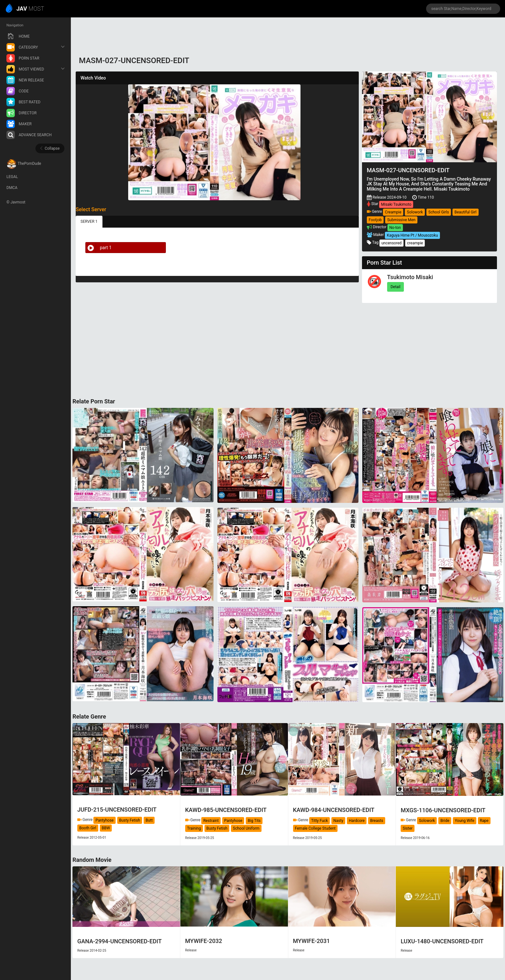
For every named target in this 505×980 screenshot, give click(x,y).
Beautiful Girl (466, 212)
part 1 (99, 248)
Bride (445, 821)
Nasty (338, 821)
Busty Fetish (130, 820)
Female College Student (315, 828)
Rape (484, 821)
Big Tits (254, 821)
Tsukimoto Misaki (410, 277)
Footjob (375, 220)
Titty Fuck (319, 821)
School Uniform (246, 828)
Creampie (393, 212)
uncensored (391, 243)
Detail (396, 287)
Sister (408, 828)
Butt (149, 820)
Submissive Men (401, 220)
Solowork (415, 212)
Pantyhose (104, 820)
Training (194, 828)
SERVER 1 (89, 221)
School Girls (439, 212)
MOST (25, 9)
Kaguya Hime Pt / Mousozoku (412, 235)
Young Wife (465, 821)
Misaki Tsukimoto (396, 204)
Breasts (377, 821)
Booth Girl (88, 828)
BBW (106, 828)
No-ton (395, 228)
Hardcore (357, 821)
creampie (415, 243)
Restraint (211, 821)
